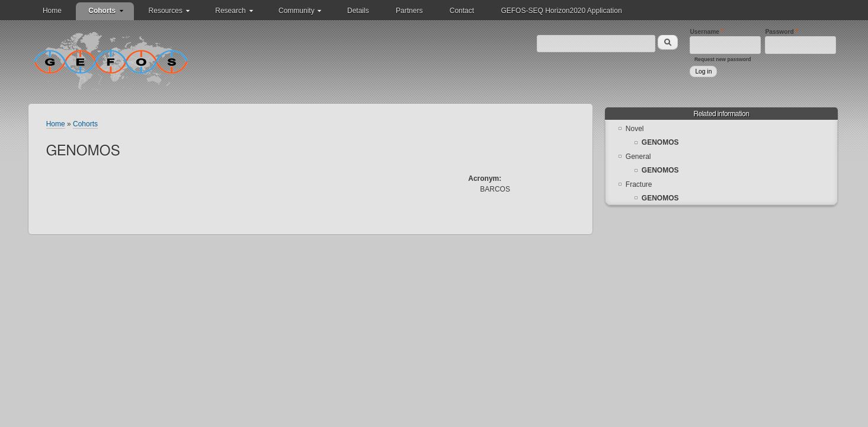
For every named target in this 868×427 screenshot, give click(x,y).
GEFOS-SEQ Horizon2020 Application (561, 11)
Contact (462, 11)
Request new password (723, 59)
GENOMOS (660, 142)
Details (358, 11)
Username (707, 32)
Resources (166, 11)
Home (52, 11)
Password (781, 32)
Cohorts (102, 11)
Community (297, 11)
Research (230, 11)
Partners (409, 11)
